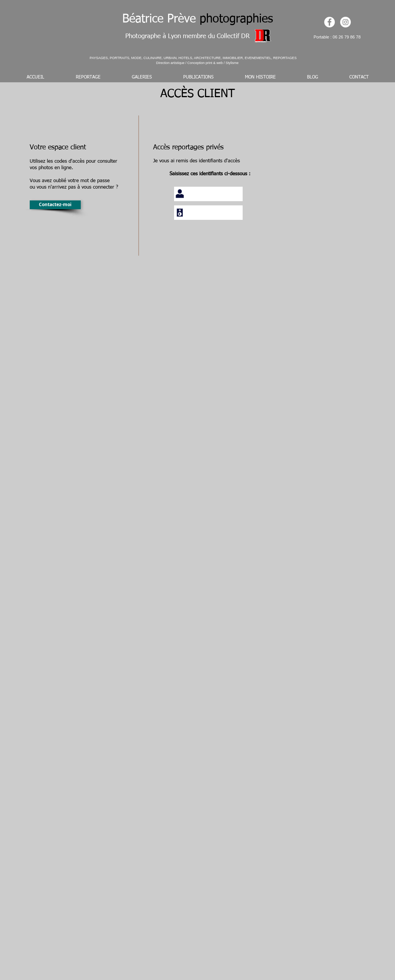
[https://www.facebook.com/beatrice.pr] (329, 22)
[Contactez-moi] (55, 205)
